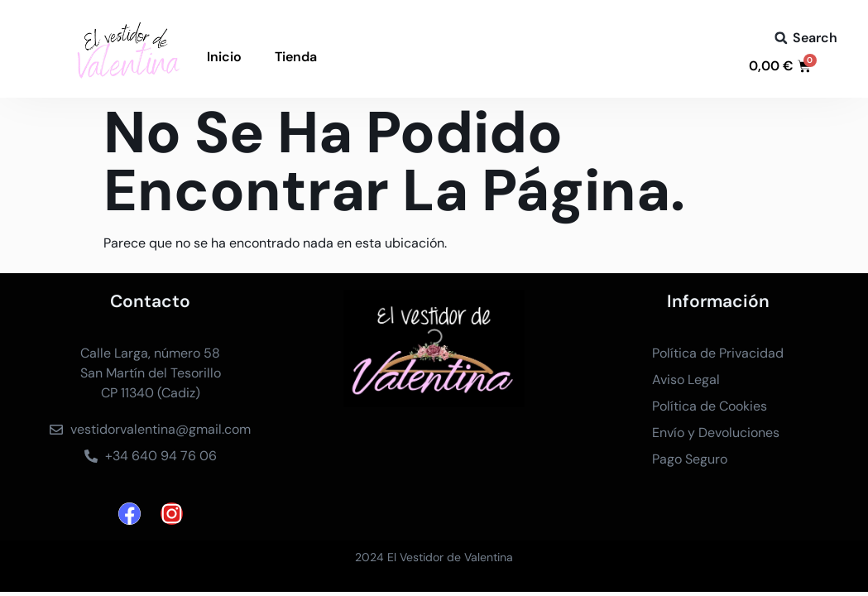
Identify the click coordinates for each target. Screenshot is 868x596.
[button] (781, 38)
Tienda (296, 57)
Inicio (224, 57)
